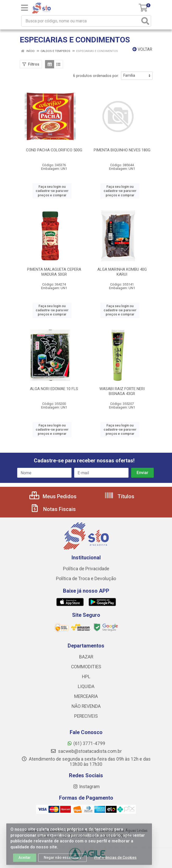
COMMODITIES (86, 667)
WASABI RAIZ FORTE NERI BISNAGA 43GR (122, 391)
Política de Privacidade (86, 569)
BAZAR (86, 657)
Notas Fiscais (53, 509)
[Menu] (24, 8)
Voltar (142, 49)
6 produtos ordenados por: (96, 76)
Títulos (119, 496)
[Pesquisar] (145, 21)
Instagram (86, 787)
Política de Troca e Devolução (86, 579)
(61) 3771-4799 (86, 743)
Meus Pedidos (53, 496)
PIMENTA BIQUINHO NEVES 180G (122, 150)
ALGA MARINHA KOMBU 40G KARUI (122, 272)
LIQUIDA (86, 686)
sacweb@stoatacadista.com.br (86, 751)
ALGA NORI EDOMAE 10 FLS (54, 389)
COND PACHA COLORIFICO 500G (54, 150)
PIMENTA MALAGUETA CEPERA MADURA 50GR (54, 272)
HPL (86, 677)
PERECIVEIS (86, 716)
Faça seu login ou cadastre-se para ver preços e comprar (52, 191)
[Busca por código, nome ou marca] (81, 21)
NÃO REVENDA (86, 706)
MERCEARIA (86, 696)
